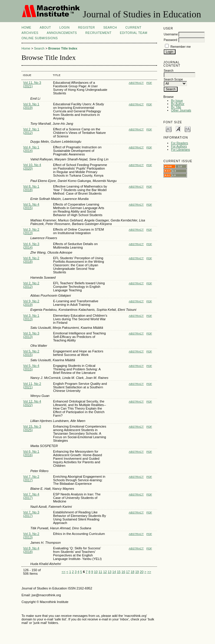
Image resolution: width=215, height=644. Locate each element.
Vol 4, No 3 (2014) (31, 246)
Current (133, 28)
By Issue (177, 101)
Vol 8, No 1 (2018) (31, 188)
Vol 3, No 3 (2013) (31, 335)
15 (119, 572)
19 (137, 572)
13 (110, 572)
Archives (30, 33)
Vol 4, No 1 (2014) (31, 149)
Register (86, 28)
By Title (176, 107)
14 (114, 572)
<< (63, 572)
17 (128, 572)
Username (171, 34)
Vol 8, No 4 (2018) (31, 550)
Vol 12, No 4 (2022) (32, 403)
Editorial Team (134, 33)
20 (142, 572)
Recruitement (99, 33)
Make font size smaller (169, 129)
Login (65, 28)
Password (171, 40)
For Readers (180, 143)
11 (100, 572)
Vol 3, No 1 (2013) (31, 317)
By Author (178, 104)
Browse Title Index (63, 48)
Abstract (136, 83)
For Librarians (181, 150)
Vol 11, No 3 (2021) (32, 84)
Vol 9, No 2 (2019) (31, 303)
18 (133, 572)
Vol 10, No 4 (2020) (32, 167)
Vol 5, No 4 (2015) (31, 206)
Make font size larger (188, 129)
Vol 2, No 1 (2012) (31, 131)
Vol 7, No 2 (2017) (31, 478)
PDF (149, 83)
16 (123, 572)
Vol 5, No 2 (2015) (31, 353)
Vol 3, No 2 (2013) (31, 231)
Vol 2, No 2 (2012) (31, 285)
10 (96, 572)
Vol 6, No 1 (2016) (31, 453)
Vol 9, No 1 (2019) (31, 106)
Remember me (181, 47)
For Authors (179, 146)
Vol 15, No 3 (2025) (32, 428)
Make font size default (178, 129)
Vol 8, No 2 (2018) (31, 260)
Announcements (62, 33)
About (45, 28)
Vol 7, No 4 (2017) (31, 496)
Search (110, 28)
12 (105, 572)
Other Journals (181, 110)
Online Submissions (40, 38)
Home (26, 28)
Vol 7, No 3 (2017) (31, 514)
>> (149, 572)
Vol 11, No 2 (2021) (32, 385)
